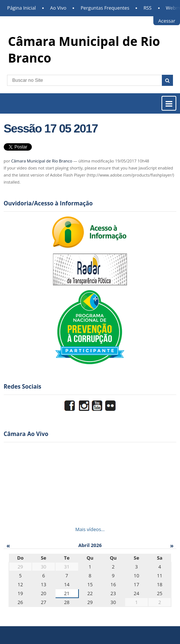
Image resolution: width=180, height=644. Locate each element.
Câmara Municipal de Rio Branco (42, 161)
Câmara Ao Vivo (26, 434)
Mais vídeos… (90, 529)
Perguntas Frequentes (105, 8)
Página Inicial (21, 8)
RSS (147, 8)
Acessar (167, 21)
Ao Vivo (58, 8)
